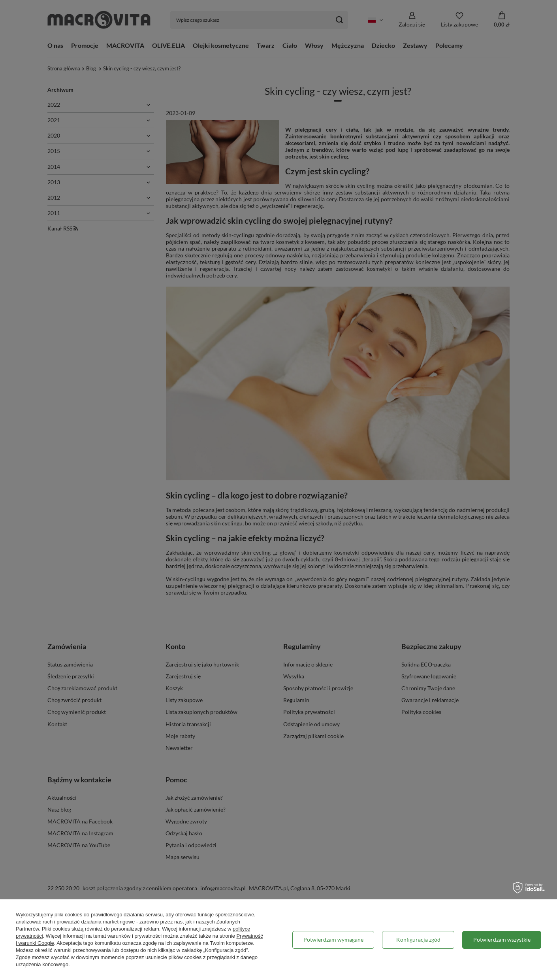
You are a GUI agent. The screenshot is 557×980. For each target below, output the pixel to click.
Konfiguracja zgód (418, 939)
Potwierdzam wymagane (333, 939)
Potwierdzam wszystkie (502, 939)
